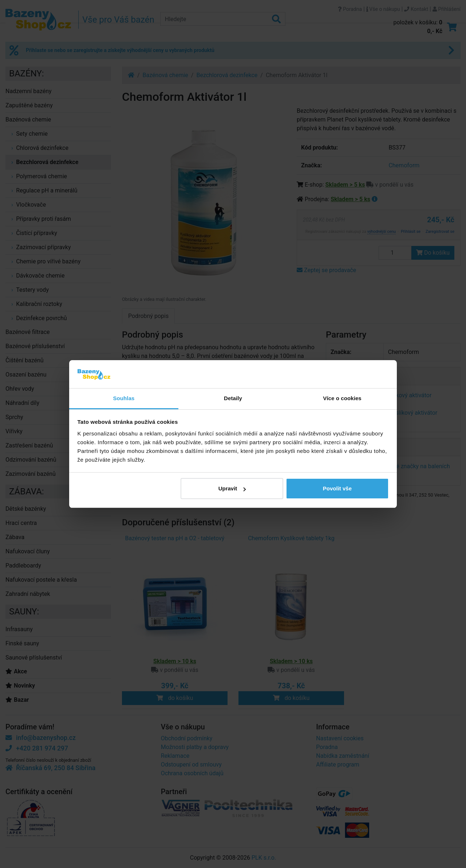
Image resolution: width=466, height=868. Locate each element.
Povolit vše (337, 488)
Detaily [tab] (233, 398)
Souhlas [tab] (124, 398)
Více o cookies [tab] (342, 398)
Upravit (232, 488)
